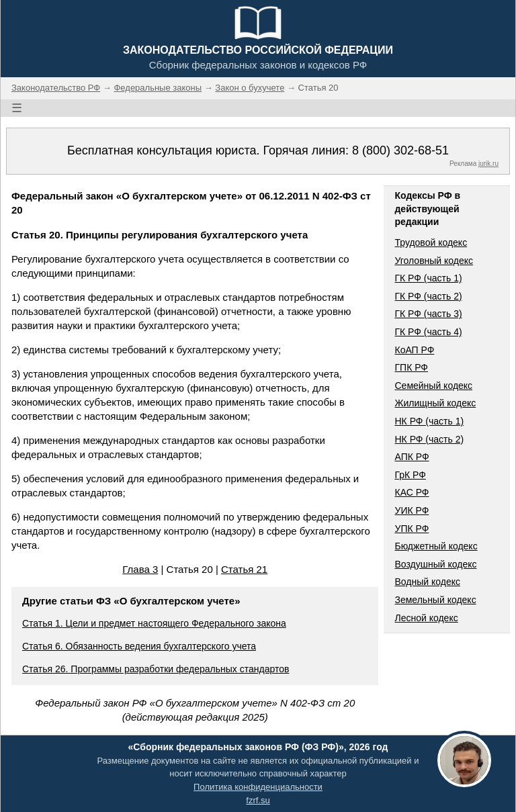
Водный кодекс (427, 582)
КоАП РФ (414, 350)
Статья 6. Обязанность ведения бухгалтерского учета (139, 646)
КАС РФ (412, 492)
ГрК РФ (410, 475)
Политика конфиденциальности (258, 787)
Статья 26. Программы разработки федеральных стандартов (156, 669)
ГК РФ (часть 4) (428, 332)
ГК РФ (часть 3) (428, 314)
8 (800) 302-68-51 (400, 150)
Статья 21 (244, 569)
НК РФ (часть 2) (429, 439)
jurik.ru (488, 164)
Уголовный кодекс (434, 261)
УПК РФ (412, 529)
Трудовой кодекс (431, 242)
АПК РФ (412, 457)
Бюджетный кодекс (436, 546)
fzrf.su (258, 800)
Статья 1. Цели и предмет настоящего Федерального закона (154, 623)
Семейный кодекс (433, 386)
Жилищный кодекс (435, 403)
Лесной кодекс (426, 618)
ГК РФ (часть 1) (428, 278)
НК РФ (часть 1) (429, 421)
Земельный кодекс (435, 600)
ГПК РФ (411, 367)
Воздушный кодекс (435, 564)
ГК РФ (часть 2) (428, 296)
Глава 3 (140, 569)
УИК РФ (412, 510)
